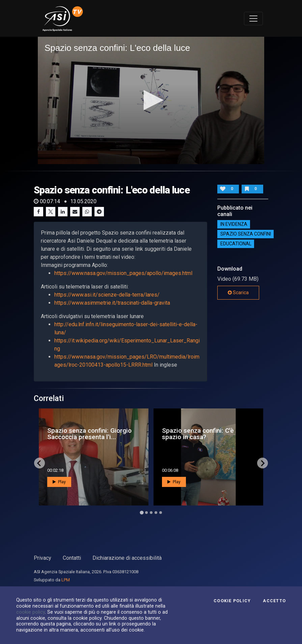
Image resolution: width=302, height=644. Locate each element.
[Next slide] (263, 463)
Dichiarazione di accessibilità (127, 558)
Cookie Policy (232, 601)
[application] (151, 100)
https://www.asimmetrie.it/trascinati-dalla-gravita (112, 303)
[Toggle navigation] (253, 19)
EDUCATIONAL (236, 244)
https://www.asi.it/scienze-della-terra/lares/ (107, 295)
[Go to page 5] (161, 513)
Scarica (238, 293)
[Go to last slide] (39, 463)
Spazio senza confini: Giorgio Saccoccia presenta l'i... (89, 434)
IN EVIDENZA (234, 224)
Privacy (43, 558)
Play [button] (59, 482)
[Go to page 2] (146, 513)
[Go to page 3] (151, 513)
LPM (66, 580)
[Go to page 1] (142, 513)
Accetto (274, 601)
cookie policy (31, 612)
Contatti (72, 558)
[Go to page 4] (156, 513)
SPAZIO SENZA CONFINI (246, 234)
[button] (151, 100)
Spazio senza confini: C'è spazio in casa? (198, 434)
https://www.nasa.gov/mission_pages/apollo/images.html (123, 273)
